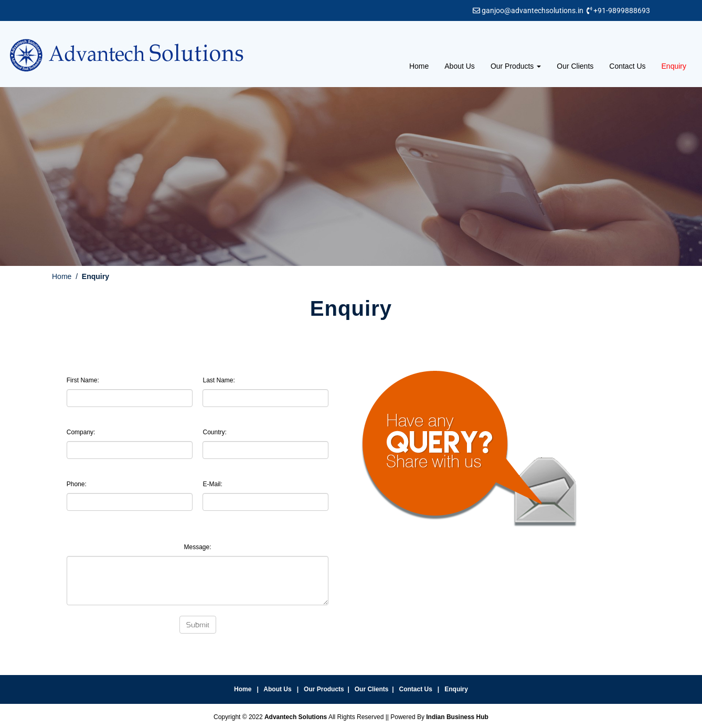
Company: (81, 432)
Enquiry (674, 66)
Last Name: (219, 380)
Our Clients (575, 66)
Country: (214, 432)
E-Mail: (212, 484)
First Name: (83, 380)
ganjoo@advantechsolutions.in (533, 10)
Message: (197, 547)
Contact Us (627, 66)
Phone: (77, 484)
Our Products (516, 66)
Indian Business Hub (457, 717)
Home (419, 66)
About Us (460, 66)
